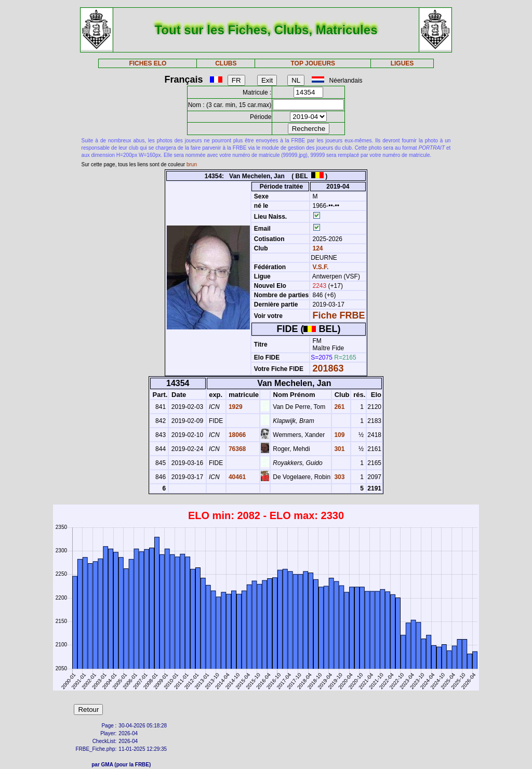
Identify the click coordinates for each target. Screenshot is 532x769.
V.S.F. (321, 267)
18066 (237, 435)
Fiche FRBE (339, 315)
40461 (237, 477)
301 (338, 449)
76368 (237, 449)
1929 (235, 407)
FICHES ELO (148, 63)
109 (338, 435)
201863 (328, 368)
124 (317, 248)
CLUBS (226, 63)
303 (338, 477)
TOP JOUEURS (313, 63)
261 (338, 407)
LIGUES (402, 63)
